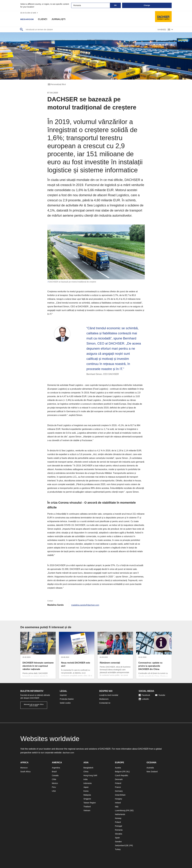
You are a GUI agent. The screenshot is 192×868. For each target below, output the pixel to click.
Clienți (44, 19)
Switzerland (120, 845)
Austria (118, 768)
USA (54, 791)
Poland (118, 822)
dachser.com (69, 753)
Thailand (87, 807)
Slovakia (119, 834)
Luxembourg (120, 810)
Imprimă (63, 695)
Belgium (118, 772)
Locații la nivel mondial (109, 695)
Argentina (56, 768)
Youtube (160, 695)
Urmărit (162, 30)
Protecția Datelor (67, 699)
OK (115, 5)
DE (132, 810)
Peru (54, 787)
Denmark (119, 779)
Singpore (87, 799)
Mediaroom (28, 19)
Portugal (118, 826)
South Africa (25, 772)
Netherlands (120, 814)
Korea (86, 791)
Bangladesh (88, 768)
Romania (119, 830)
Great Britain (120, 795)
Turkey (118, 849)
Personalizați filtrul (57, 84)
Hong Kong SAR (90, 775)
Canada (55, 775)
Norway (118, 818)
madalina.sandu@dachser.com (86, 605)
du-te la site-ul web (29, 13)
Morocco (24, 768)
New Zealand (152, 772)
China (86, 772)
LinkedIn (144, 699)
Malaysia (87, 795)
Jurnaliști (60, 19)
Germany (119, 791)
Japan (86, 787)
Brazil (54, 772)
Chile (54, 779)
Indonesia (87, 783)
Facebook (144, 695)
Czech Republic (122, 775)
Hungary (119, 799)
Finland (118, 783)
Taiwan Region (90, 803)
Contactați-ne (105, 703)
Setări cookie (65, 703)
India (85, 779)
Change (147, 5)
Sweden (118, 842)
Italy (117, 807)
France (118, 787)
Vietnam (87, 810)
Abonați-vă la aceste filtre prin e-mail (34, 705)
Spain (117, 838)
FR (124, 772)
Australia (150, 768)
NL (128, 772)
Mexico (55, 783)
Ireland (118, 803)
